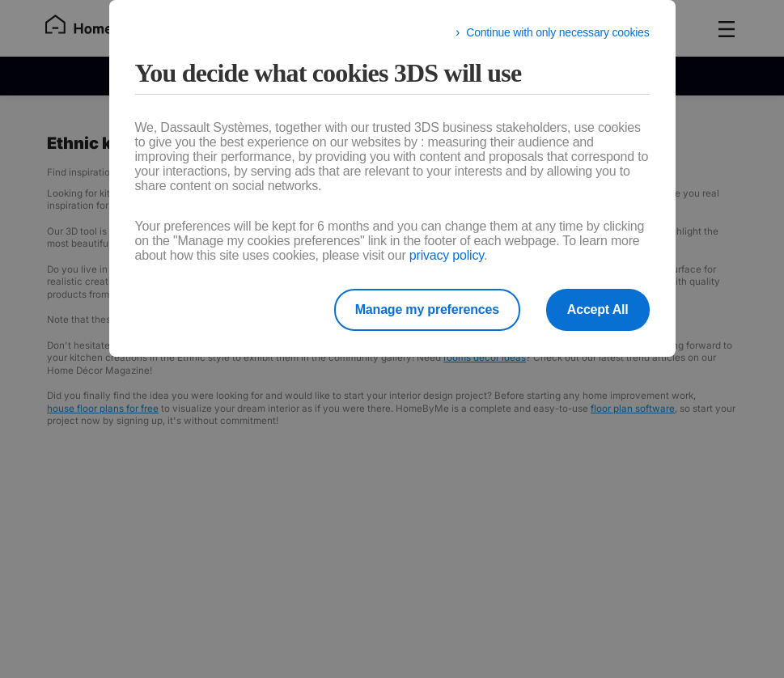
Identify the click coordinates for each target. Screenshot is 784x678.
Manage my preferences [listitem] (427, 309)
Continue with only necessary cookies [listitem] (557, 32)
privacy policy (447, 255)
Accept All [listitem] (598, 309)
